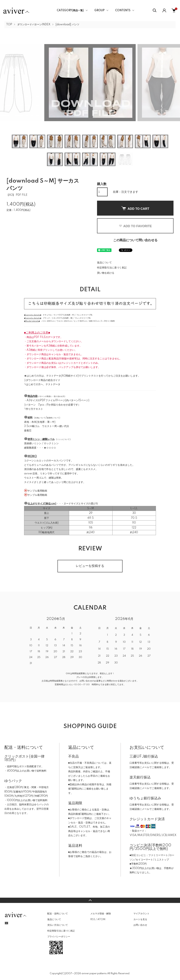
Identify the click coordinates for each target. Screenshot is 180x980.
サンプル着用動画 (37, 491)
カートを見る (140, 919)
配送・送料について (58, 914)
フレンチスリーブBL (85, 315)
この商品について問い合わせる (135, 240)
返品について (104, 263)
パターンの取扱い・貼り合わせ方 (51, 396)
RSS (93, 919)
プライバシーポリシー (59, 937)
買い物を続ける (106, 273)
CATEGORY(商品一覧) (70, 11)
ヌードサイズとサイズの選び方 (81, 504)
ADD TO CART (135, 208)
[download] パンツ (67, 25)
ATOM (101, 919)
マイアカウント (141, 914)
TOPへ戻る (90, 900)
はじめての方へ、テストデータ (43, 384)
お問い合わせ (140, 925)
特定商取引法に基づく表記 (112, 268)
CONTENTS (123, 11)
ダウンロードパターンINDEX (34, 25)
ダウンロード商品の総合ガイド (43, 380)
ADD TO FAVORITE (135, 226)
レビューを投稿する (90, 566)
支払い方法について (58, 925)
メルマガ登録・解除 (101, 914)
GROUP (99, 11)
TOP (9, 25)
